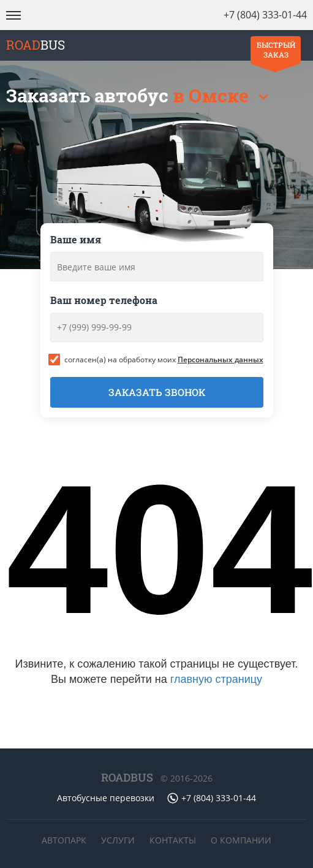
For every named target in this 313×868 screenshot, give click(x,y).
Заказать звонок (157, 392)
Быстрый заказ (276, 50)
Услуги (118, 840)
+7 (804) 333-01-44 (265, 15)
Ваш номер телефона (104, 300)
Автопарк (64, 840)
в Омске (213, 95)
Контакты (173, 840)
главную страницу (216, 679)
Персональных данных (221, 360)
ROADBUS (127, 777)
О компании (241, 840)
